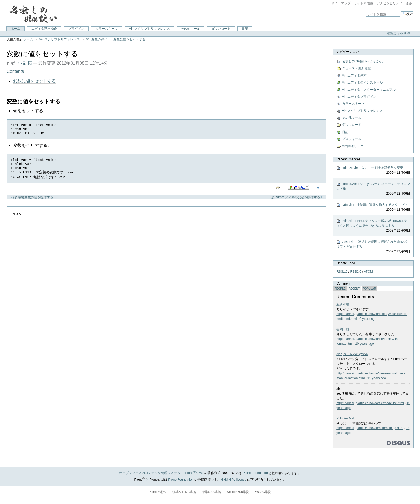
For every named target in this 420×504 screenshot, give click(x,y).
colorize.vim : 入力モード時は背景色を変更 (373, 170)
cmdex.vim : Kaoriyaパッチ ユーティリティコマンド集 (373, 189)
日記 (245, 29)
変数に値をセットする (129, 39)
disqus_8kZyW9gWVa (352, 354)
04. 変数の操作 (97, 39)
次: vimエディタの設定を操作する (297, 203)
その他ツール (190, 29)
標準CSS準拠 (211, 492)
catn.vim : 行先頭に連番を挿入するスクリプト (373, 207)
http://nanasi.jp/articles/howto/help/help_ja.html (370, 428)
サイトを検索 (366, 11)
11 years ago (377, 378)
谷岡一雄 (343, 329)
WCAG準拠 (263, 492)
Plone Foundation (255, 473)
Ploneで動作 (158, 492)
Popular (370, 289)
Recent (354, 289)
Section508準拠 (238, 492)
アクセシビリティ (389, 3)
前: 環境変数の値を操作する (32, 203)
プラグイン (76, 29)
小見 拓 (25, 63)
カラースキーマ (107, 29)
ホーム (16, 29)
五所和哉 (343, 304)
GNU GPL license (234, 480)
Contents (15, 71)
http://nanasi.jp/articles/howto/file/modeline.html (370, 403)
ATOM (368, 272)
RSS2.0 (356, 272)
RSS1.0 (342, 272)
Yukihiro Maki (346, 418)
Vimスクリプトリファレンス (149, 29)
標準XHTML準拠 (184, 492)
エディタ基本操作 (44, 29)
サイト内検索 (363, 3)
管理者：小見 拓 (399, 34)
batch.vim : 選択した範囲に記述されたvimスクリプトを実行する (373, 247)
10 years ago (364, 344)
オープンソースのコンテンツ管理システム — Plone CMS (161, 473)
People (340, 289)
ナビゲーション (348, 52)
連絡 (409, 3)
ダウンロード (221, 29)
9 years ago (368, 319)
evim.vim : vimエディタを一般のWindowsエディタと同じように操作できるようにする (373, 226)
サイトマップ (341, 3)
